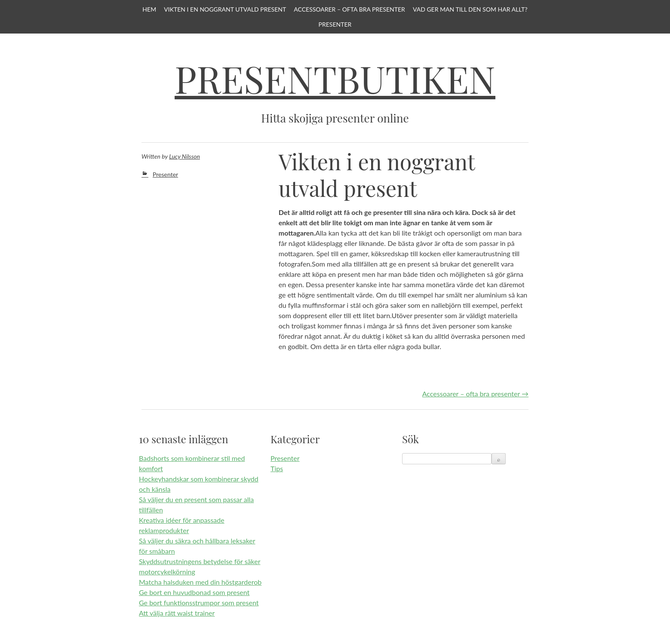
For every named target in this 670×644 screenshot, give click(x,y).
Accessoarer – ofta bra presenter (349, 9)
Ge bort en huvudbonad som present (194, 592)
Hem (149, 9)
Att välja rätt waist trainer (177, 613)
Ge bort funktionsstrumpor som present (199, 603)
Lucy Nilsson (184, 156)
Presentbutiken (335, 78)
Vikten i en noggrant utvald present (225, 9)
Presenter (335, 24)
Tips (277, 468)
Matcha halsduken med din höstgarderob (200, 582)
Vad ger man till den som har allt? (470, 9)
